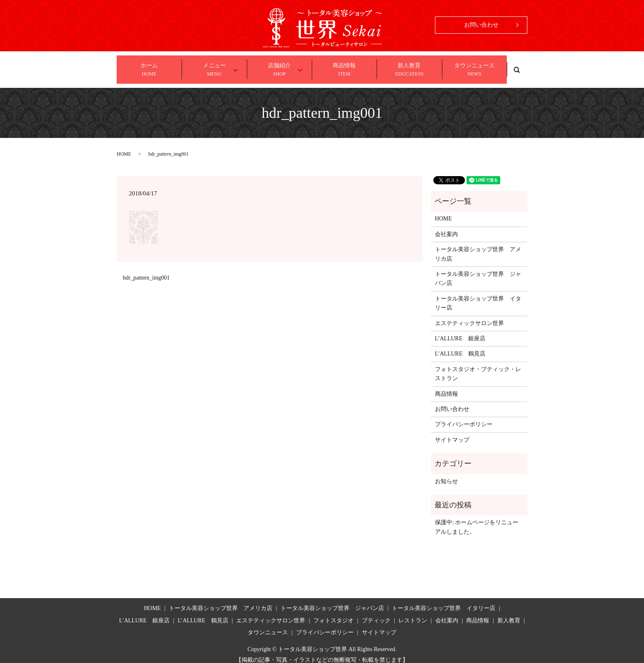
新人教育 (409, 67)
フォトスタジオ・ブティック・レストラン (478, 366)
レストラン (413, 613)
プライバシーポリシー (464, 417)
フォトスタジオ (333, 613)
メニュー (215, 67)
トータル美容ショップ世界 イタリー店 (478, 295)
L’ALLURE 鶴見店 (460, 346)
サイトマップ (452, 432)
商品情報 (344, 67)
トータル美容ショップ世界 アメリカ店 (478, 247)
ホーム (149, 67)
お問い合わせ (481, 25)
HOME (124, 146)
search (517, 66)
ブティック (376, 613)
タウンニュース (474, 67)
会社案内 (446, 226)
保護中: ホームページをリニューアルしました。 (477, 520)
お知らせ (446, 474)
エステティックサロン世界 (469, 315)
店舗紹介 (281, 67)
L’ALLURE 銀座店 (460, 331)
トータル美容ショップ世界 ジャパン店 (478, 271)
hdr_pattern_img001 (146, 270)
